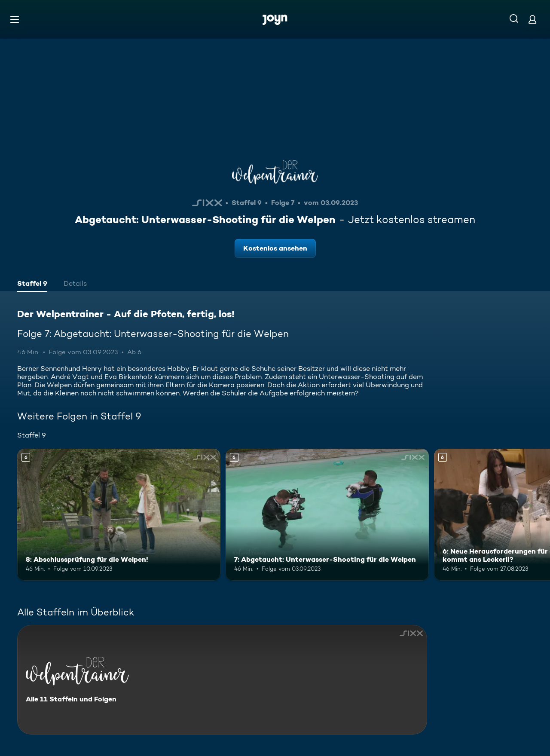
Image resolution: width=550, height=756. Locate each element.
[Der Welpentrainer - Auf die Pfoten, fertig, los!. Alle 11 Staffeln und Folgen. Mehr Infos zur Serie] (222, 680)
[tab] (32, 285)
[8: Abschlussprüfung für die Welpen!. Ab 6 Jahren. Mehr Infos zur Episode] (119, 515)
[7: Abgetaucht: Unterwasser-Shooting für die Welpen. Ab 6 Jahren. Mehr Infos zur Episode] (327, 515)
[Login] (532, 19)
